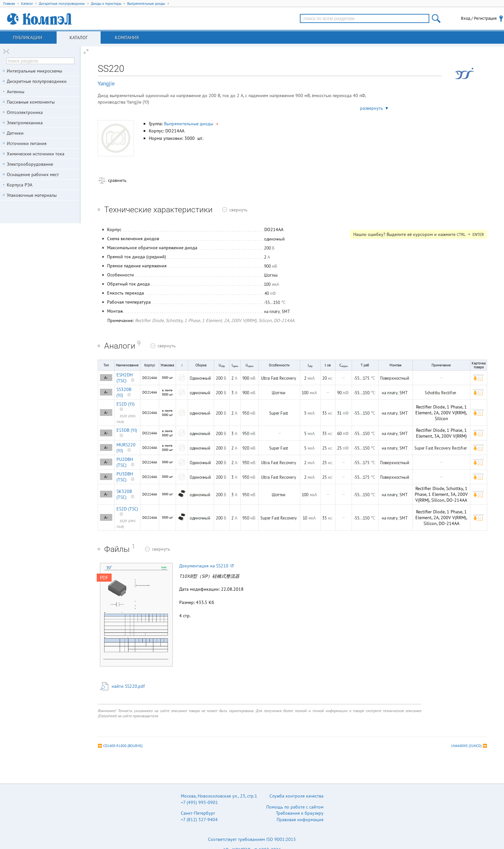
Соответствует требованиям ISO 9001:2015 (252, 839)
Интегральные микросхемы (34, 71)
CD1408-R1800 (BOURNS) (123, 746)
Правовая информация (300, 820)
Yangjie (106, 84)
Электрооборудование (30, 164)
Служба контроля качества (296, 796)
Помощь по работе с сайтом (295, 807)
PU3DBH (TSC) (125, 477)
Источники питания (27, 143)
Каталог (79, 38)
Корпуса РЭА (20, 185)
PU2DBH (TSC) (125, 462)
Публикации (28, 38)
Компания (127, 38)
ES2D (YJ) (126, 404)
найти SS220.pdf (128, 686)
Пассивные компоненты (31, 102)
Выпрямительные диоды (192, 124)
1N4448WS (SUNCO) (466, 746)
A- (106, 378)
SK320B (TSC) (124, 494)
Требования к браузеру (300, 813)
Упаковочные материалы (32, 195)
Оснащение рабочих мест (33, 174)
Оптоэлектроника (25, 112)
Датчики (15, 133)
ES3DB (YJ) (127, 430)
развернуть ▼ (374, 108)
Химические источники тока (36, 154)
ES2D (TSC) (127, 509)
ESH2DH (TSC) (125, 378)
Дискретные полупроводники (37, 81)
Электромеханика (25, 123)
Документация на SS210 (206, 566)
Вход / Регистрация (479, 18)
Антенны (16, 92)
